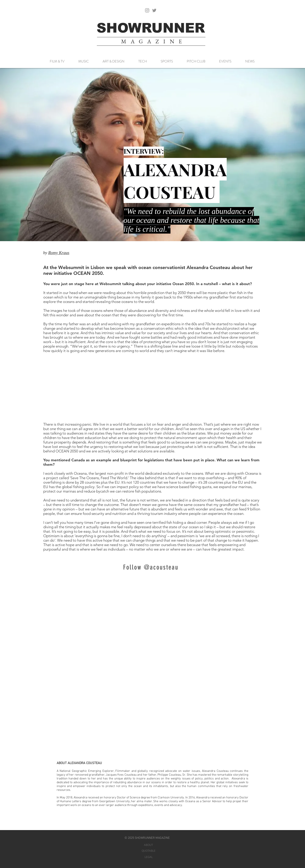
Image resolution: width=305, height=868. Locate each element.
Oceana (190, 801)
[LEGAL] (149, 857)
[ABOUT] (149, 845)
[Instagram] (147, 10)
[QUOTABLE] (149, 851)
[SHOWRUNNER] (151, 28)
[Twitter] (154, 10)
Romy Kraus (59, 253)
